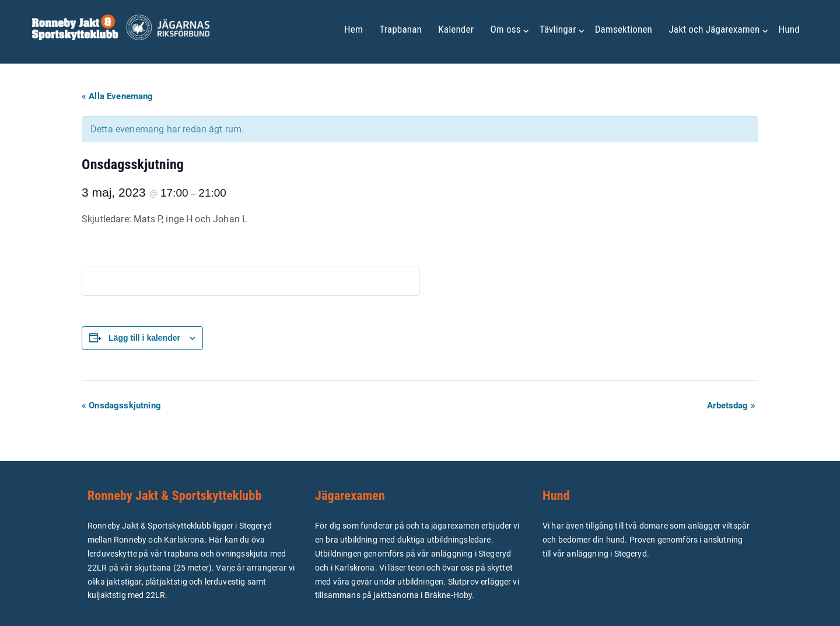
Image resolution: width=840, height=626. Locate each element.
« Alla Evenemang (118, 96)
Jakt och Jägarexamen (714, 29)
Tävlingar (558, 29)
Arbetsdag (731, 405)
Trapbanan (400, 29)
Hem (353, 29)
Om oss (505, 29)
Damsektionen (624, 29)
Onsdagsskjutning (121, 405)
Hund (789, 29)
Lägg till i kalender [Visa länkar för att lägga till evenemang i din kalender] (144, 338)
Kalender (456, 29)
